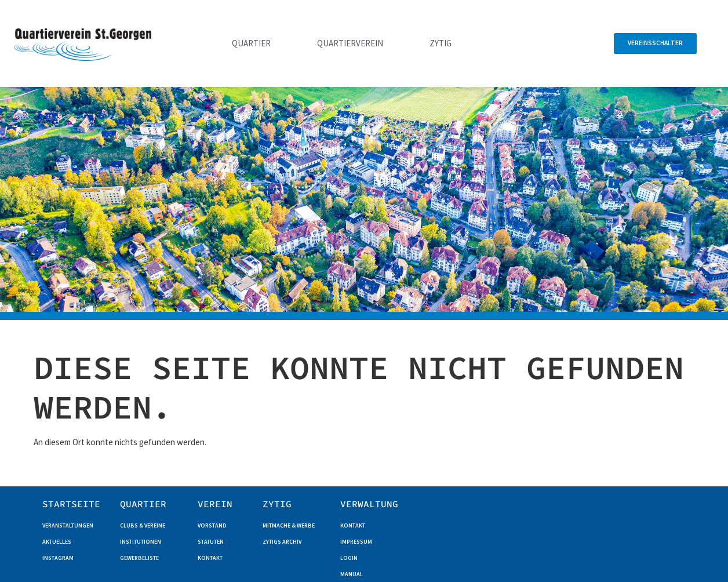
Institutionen (141, 542)
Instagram (58, 558)
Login (349, 558)
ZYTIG (277, 504)
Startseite (71, 504)
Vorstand (212, 525)
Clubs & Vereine (143, 525)
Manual (352, 574)
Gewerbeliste (139, 558)
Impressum (356, 542)
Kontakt (210, 558)
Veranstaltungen (68, 525)
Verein (215, 504)
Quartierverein (350, 43)
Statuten (211, 542)
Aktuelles (57, 542)
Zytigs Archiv (282, 542)
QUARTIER (143, 504)
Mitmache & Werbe (289, 525)
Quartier (251, 43)
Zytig (441, 43)
